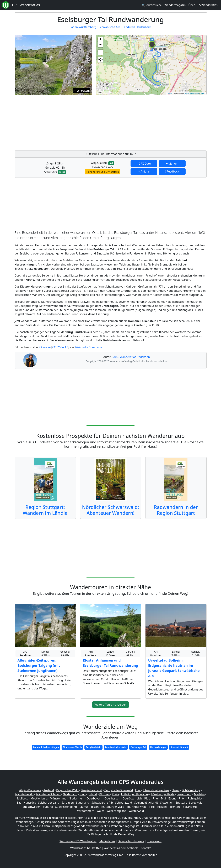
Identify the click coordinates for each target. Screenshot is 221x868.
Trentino (175, 807)
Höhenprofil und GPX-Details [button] (103, 172)
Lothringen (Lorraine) (135, 794)
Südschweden (32, 807)
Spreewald (196, 803)
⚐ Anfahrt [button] (144, 171)
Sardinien (68, 803)
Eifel (138, 790)
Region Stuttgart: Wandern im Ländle (45, 510)
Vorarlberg (190, 807)
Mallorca (23, 798)
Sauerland (83, 803)
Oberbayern (94, 798)
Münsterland (58, 798)
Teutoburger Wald (113, 807)
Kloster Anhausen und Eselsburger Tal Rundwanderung (110, 663)
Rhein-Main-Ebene (165, 798)
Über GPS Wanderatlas (203, 5)
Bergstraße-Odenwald (119, 790)
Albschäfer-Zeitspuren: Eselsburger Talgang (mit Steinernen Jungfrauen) (39, 665)
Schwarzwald (124, 803)
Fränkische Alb (24, 794)
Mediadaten (107, 841)
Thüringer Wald (137, 807)
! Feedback (172, 171)
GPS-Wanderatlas (26, 5)
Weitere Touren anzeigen (110, 705)
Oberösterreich (132, 798)
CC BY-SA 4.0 (60, 347)
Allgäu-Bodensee (30, 790)
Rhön (182, 798)
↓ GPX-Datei (144, 164)
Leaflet (170, 93)
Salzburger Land (49, 803)
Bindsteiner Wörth (72, 747)
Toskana (162, 807)
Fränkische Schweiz (48, 794)
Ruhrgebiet (195, 798)
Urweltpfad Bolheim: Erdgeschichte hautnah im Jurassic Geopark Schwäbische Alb (174, 668)
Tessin (95, 807)
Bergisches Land (91, 790)
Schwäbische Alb (109, 27)
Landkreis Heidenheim (137, 27)
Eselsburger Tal (138, 747)
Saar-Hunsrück (26, 803)
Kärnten (104, 794)
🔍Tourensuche (152, 5)
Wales (100, 811)
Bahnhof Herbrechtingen (46, 747)
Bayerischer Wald (67, 790)
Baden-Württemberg (83, 27)
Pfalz (147, 798)
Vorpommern (86, 811)
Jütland (92, 794)
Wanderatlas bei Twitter (86, 848)
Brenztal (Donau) (179, 747)
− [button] (100, 45)
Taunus (84, 807)
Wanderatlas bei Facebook (121, 848)
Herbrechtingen (158, 747)
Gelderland (70, 794)
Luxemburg (184, 794)
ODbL (202, 93)
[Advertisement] (151, 122)
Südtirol (48, 807)
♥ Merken (172, 164)
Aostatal (49, 790)
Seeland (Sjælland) (146, 803)
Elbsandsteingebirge (156, 790)
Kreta (115, 794)
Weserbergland (117, 811)
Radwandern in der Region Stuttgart (176, 510)
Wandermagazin (175, 5)
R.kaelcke (45, 347)
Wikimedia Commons (88, 347)
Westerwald (136, 811)
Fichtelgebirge (191, 790)
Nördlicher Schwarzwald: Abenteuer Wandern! (110, 510)
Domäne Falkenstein (116, 747)
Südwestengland (66, 807)
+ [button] (100, 40)
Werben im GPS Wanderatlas (78, 841)
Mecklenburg (39, 798)
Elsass (176, 790)
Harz (82, 794)
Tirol (152, 807)
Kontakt (146, 848)
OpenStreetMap (192, 93)
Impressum (154, 841)
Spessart (181, 803)
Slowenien (167, 803)
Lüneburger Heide (163, 794)
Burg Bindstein (93, 747)
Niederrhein (77, 798)
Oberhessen (112, 798)
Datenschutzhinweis (131, 841)
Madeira (199, 794)
